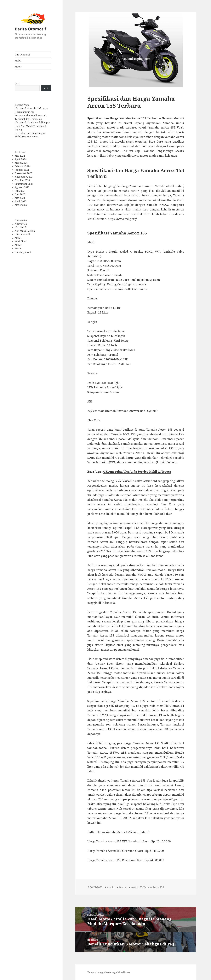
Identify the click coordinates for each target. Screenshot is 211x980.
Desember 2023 (24, 173)
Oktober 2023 (22, 180)
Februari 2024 (23, 166)
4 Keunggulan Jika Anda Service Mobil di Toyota (137, 472)
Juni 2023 (20, 194)
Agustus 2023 (22, 187)
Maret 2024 (21, 163)
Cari (17, 83)
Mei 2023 (20, 198)
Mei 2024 (20, 156)
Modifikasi (21, 241)
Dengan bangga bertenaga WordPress (109, 972)
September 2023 (24, 184)
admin (111, 887)
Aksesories (21, 224)
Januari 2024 (22, 170)
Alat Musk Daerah (25, 231)
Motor (18, 67)
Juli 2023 (20, 191)
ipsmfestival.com (156, 434)
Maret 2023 (21, 205)
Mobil (18, 61)
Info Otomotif (22, 55)
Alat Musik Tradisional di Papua (33, 122)
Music (18, 249)
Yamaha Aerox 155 (154, 887)
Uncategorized (23, 252)
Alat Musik (21, 227)
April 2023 (21, 201)
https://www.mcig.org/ (122, 219)
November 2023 (24, 177)
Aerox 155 (137, 887)
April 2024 (21, 159)
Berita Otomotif (30, 29)
